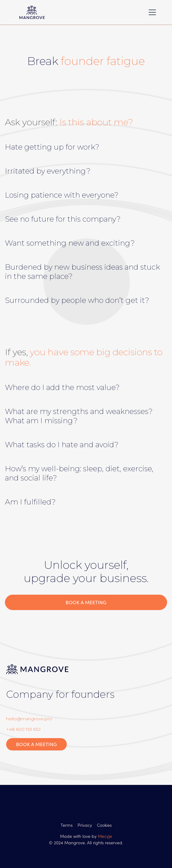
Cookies (104, 825)
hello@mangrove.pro (29, 719)
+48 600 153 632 (23, 729)
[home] (53, 12)
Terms (67, 825)
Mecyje (105, 836)
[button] (151, 12)
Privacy (85, 825)
